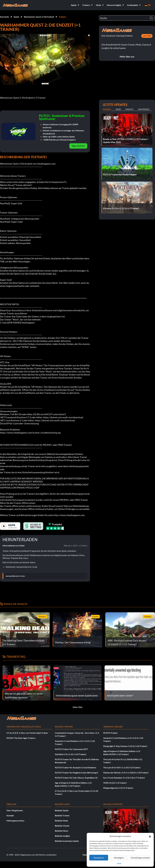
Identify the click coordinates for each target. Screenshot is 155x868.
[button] (150, 836)
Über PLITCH (78, 146)
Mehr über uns (127, 57)
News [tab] (118, 109)
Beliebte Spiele (62, 810)
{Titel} (119, 863)
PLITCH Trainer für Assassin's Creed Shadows (76, 767)
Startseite (5, 17)
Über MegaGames (15, 810)
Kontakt (10, 815)
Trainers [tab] (107, 109)
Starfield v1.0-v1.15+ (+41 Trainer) (71, 754)
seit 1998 (147, 36)
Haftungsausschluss (15, 821)
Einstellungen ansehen (140, 858)
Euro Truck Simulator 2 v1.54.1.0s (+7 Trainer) (124, 778)
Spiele (16, 17)
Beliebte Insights (62, 836)
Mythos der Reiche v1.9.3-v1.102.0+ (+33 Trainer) (126, 773)
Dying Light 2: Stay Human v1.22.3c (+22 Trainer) (125, 746)
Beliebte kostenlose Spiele (67, 841)
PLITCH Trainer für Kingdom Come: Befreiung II (76, 773)
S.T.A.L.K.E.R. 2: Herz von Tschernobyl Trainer (27, 733)
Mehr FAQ (77, 707)
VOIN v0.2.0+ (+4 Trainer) (115, 783)
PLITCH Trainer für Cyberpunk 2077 (71, 749)
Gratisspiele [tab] (144, 109)
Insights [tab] (129, 109)
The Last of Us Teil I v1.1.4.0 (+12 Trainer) (122, 767)
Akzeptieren (99, 858)
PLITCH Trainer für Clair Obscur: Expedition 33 (76, 778)
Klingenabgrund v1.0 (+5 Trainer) (118, 788)
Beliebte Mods (61, 821)
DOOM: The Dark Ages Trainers (21, 738)
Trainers (63, 17)
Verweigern (119, 858)
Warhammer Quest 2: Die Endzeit (39, 17)
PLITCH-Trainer (110, 733)
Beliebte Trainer (62, 815)
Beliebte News (62, 831)
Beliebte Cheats (62, 826)
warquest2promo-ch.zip (15, 576)
